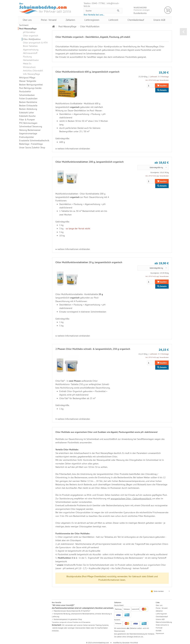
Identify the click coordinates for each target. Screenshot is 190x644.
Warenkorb (168, 10)
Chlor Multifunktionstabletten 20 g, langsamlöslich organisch (89, 262)
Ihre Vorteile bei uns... (94, 15)
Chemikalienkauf (136, 20)
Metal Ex (27, 64)
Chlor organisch (31, 36)
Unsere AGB (159, 20)
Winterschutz (29, 67)
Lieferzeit (113, 20)
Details (162, 90)
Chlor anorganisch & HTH (35, 43)
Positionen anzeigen (142, 10)
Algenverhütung (31, 50)
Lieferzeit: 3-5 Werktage (159, 77)
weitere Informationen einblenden (74, 149)
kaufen (162, 86)
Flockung (27, 57)
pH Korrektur (29, 32)
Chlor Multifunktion (32, 39)
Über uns (27, 20)
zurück (183, 32)
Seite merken (159, 591)
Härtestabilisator (31, 60)
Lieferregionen (92, 20)
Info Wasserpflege (31, 74)
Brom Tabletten (30, 46)
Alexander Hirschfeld (130, 643)
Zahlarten (70, 20)
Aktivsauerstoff (30, 53)
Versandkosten (164, 80)
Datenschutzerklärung (164, 622)
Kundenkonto (140, 13)
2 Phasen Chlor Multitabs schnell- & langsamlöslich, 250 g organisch (93, 349)
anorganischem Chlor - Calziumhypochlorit (131, 499)
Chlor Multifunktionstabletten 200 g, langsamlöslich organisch (90, 162)
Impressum (160, 633)
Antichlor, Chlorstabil (33, 71)
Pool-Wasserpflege (28, 29)
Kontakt (159, 631)
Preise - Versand (49, 20)
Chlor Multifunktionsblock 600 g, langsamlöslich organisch (87, 72)
